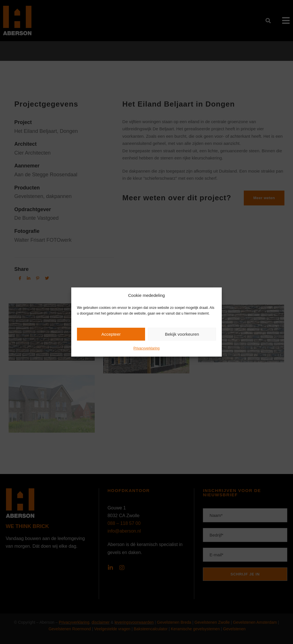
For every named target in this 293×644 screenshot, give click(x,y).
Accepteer (111, 334)
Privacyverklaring (146, 348)
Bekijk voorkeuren (182, 334)
